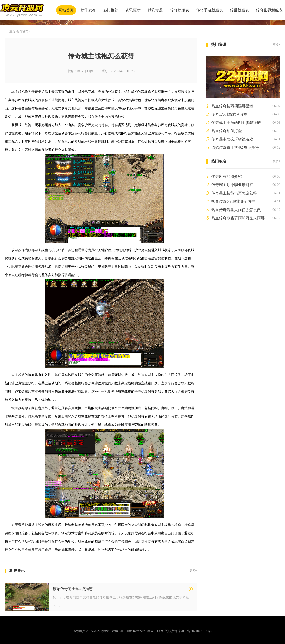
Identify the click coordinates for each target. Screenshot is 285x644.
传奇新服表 (180, 10)
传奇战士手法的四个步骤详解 (236, 123)
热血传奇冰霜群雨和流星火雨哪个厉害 (241, 218)
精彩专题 (155, 10)
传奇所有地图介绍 (227, 176)
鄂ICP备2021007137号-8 (196, 631)
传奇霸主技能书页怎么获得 (234, 193)
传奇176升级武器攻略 (229, 114)
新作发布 (88, 10)
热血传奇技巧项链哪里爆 (232, 106)
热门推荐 (111, 10)
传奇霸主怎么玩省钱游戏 (232, 139)
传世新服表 (239, 10)
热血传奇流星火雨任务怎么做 (236, 210)
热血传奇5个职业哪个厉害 (233, 201)
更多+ (193, 571)
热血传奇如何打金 (227, 131)
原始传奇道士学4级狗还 (73, 589)
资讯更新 (133, 10)
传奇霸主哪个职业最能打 (232, 185)
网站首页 (66, 10)
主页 (12, 31)
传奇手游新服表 (209, 10)
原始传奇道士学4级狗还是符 (235, 148)
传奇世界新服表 (269, 10)
